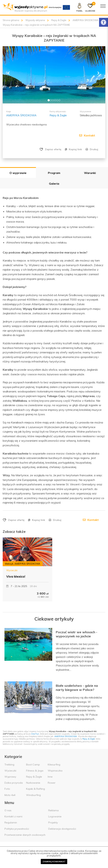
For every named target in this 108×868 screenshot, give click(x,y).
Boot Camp (33, 764)
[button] (10, 75)
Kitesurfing (54, 764)
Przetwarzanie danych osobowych (25, 834)
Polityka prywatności (17, 828)
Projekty (53, 822)
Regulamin (11, 822)
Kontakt (87, 135)
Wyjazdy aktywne (35, 20)
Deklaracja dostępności (62, 828)
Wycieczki (12, 570)
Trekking (9, 764)
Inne (50, 776)
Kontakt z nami (13, 816)
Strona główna (11, 20)
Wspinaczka (55, 770)
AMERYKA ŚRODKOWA (85, 20)
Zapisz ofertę (53, 149)
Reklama (53, 810)
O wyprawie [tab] (18, 173)
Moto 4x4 (10, 795)
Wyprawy (10, 776)
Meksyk (9, 563)
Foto (7, 788)
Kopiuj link (73, 149)
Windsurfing (33, 795)
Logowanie (55, 816)
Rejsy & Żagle (59, 20)
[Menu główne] (103, 6)
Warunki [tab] (90, 173)
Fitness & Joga (35, 770)
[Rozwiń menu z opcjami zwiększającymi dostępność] (104, 22)
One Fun (35, 734)
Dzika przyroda (14, 782)
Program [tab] (54, 173)
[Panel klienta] (79, 7)
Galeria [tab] (54, 183)
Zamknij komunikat (54, 861)
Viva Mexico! (16, 576)
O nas (8, 810)
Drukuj (92, 149)
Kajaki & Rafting (35, 788)
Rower (52, 782)
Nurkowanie (33, 782)
